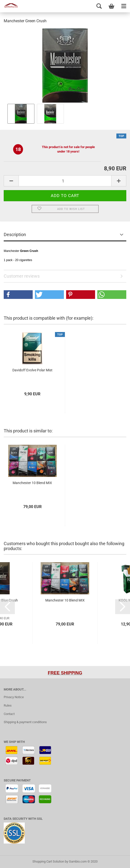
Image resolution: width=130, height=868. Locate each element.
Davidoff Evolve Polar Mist (32, 370)
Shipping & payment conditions (25, 722)
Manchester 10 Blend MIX (32, 483)
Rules (8, 705)
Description (15, 234)
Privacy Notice (14, 697)
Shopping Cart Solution (48, 861)
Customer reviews (22, 276)
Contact (9, 714)
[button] (18, 295)
